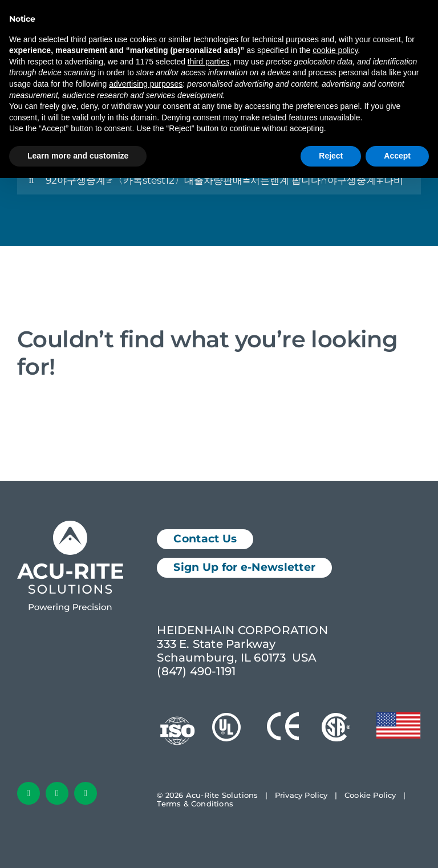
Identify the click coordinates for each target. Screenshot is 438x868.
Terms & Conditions (195, 804)
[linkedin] (57, 793)
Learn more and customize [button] (78, 156)
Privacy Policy (301, 795)
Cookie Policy (370, 795)
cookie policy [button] (335, 50)
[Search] (31, 180)
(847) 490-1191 (196, 671)
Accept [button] (397, 156)
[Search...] (219, 180)
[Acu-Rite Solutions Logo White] (70, 526)
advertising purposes (146, 84)
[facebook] (29, 793)
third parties (208, 62)
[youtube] (86, 793)
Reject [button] (331, 156)
